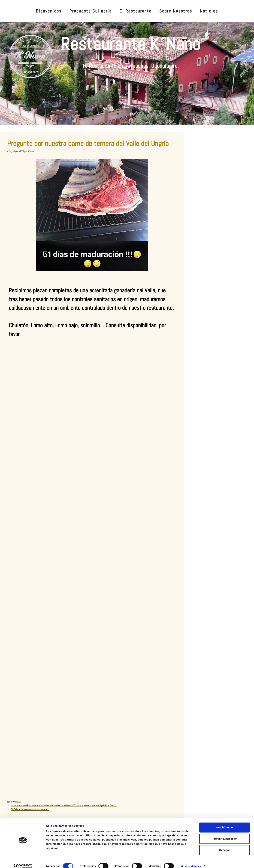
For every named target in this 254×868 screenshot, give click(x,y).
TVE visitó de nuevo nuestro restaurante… (30, 809)
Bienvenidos (49, 11)
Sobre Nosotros (176, 11)
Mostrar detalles (191, 861)
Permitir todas (225, 822)
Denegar (225, 845)
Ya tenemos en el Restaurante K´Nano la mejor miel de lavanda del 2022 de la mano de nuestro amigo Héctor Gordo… (64, 805)
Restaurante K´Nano (130, 44)
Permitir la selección (225, 834)
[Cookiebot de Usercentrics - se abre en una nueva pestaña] (23, 861)
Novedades (16, 802)
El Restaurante (135, 11)
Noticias (209, 11)
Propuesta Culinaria (90, 11)
